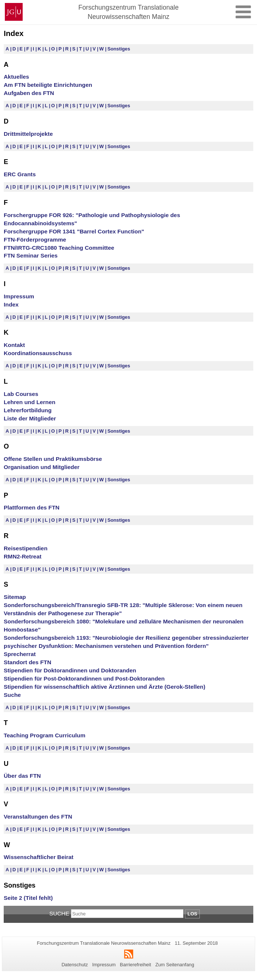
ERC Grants (20, 174)
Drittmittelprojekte (28, 134)
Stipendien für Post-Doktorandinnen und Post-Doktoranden (84, 679)
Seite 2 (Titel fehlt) (28, 898)
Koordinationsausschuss (38, 353)
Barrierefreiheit (136, 965)
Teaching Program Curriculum (45, 735)
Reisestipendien (26, 548)
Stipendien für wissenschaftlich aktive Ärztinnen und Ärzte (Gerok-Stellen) (105, 687)
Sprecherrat (20, 654)
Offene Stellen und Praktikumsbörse (53, 459)
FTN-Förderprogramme (35, 240)
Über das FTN (22, 776)
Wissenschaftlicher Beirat (39, 857)
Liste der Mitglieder (30, 418)
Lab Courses (21, 394)
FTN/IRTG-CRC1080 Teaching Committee (59, 248)
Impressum (19, 296)
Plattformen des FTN (32, 507)
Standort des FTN (27, 662)
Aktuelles (16, 77)
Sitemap (15, 597)
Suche (12, 695)
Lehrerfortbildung (28, 410)
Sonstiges (119, 49)
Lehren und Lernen (30, 402)
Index (11, 304)
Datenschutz (75, 965)
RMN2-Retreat (23, 556)
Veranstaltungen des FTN (38, 817)
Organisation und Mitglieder (42, 467)
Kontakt (14, 345)
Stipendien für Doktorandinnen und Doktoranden (70, 670)
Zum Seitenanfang (175, 965)
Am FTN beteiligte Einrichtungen (48, 85)
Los (192, 914)
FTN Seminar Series (31, 255)
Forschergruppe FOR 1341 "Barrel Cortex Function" (74, 231)
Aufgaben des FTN (29, 93)
